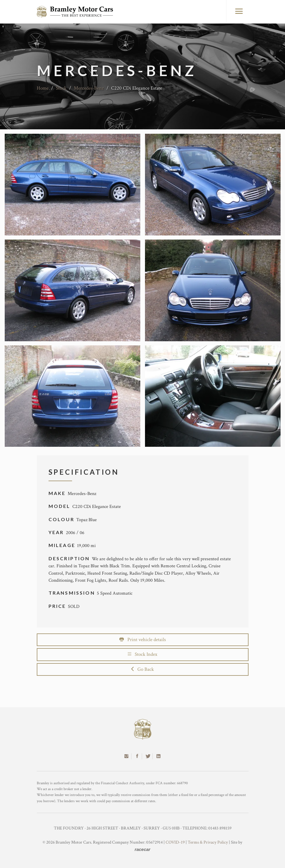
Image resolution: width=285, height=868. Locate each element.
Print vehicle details (143, 640)
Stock (61, 88)
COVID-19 (175, 842)
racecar (142, 849)
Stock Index (143, 654)
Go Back (142, 669)
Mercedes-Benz (89, 88)
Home (43, 88)
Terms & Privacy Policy (208, 842)
